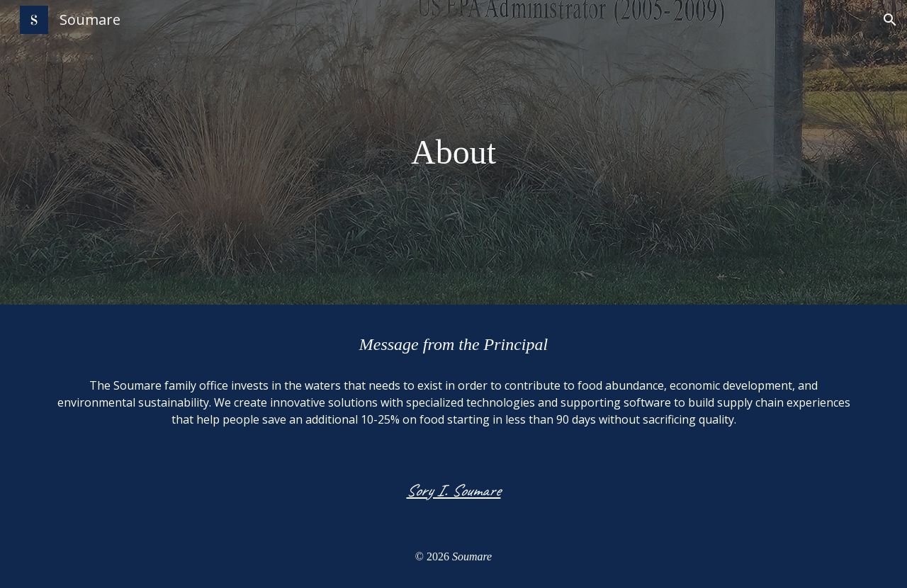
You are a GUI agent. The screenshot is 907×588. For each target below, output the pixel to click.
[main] (453, 152)
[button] (890, 20)
